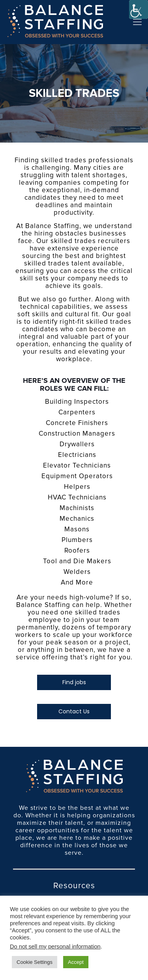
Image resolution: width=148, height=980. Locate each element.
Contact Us (74, 711)
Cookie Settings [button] (35, 962)
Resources (74, 886)
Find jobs (74, 682)
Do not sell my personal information (55, 947)
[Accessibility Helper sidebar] (139, 9)
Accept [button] (76, 962)
